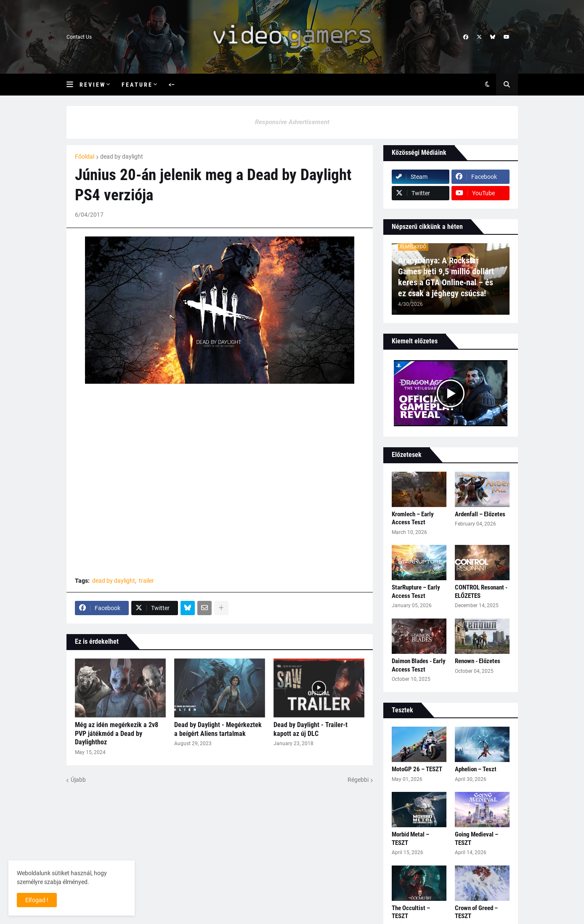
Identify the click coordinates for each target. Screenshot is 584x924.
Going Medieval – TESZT (476, 839)
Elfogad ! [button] (37, 900)
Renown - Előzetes (478, 661)
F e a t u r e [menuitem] (137, 85)
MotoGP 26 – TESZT (417, 769)
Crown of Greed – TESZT (476, 912)
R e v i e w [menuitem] (92, 85)
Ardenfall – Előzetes (480, 514)
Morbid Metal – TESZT (410, 839)
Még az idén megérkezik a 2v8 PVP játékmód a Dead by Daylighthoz (117, 734)
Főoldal (85, 157)
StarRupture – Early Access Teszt (416, 592)
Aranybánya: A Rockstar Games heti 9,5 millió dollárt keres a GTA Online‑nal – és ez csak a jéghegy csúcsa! (446, 277)
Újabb (78, 780)
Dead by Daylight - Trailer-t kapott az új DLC (311, 729)
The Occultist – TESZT (411, 912)
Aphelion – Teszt (476, 769)
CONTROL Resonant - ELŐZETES (481, 592)
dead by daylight (122, 157)
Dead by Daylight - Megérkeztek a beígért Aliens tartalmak (218, 729)
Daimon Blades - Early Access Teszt (419, 665)
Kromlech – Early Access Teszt (413, 518)
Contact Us (79, 37)
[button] (73, 85)
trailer (146, 581)
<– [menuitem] (172, 85)
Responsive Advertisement (292, 122)
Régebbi (358, 780)
